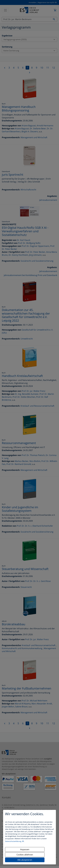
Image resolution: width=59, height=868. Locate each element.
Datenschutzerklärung (13, 841)
